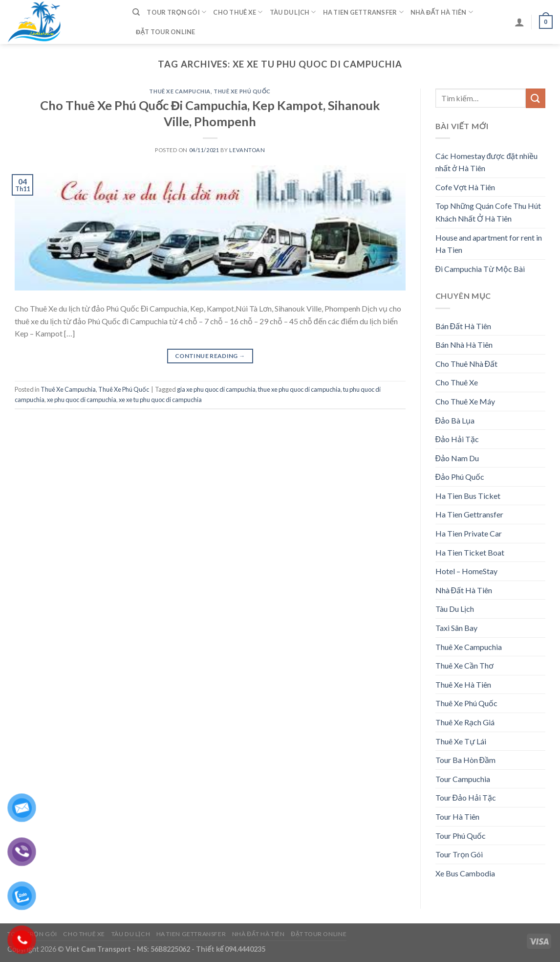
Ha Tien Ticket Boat (470, 552)
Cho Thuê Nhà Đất (467, 364)
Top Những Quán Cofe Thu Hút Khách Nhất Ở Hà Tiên (488, 212)
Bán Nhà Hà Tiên (464, 345)
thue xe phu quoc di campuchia (299, 389)
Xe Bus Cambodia (465, 873)
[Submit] (536, 98)
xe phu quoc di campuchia (82, 400)
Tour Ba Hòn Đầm (466, 760)
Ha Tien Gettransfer (363, 12)
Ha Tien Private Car (469, 533)
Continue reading (210, 356)
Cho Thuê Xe (238, 12)
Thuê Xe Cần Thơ (464, 665)
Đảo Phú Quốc (460, 477)
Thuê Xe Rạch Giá (465, 722)
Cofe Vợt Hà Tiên (465, 187)
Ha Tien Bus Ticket (468, 496)
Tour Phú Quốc (461, 836)
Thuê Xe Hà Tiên (463, 684)
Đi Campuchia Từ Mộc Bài (480, 269)
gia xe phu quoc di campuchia (216, 389)
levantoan (247, 150)
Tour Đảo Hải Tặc (466, 797)
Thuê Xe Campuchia (180, 91)
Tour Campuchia (463, 779)
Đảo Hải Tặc (457, 439)
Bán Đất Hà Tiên (463, 326)
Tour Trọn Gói (176, 12)
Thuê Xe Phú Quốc (242, 91)
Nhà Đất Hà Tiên (442, 12)
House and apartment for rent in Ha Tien (489, 244)
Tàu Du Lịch (293, 12)
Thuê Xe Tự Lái (461, 741)
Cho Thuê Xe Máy (465, 401)
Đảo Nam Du (457, 458)
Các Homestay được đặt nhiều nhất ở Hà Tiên (487, 162)
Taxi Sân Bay (456, 628)
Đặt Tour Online (166, 32)
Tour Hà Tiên (457, 817)
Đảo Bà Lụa (455, 420)
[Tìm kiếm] (136, 12)
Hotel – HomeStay (466, 571)
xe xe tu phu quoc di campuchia (160, 400)
